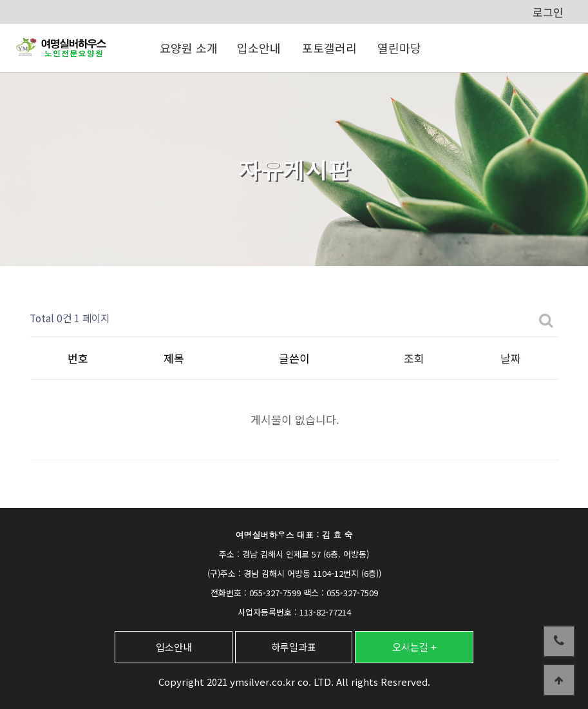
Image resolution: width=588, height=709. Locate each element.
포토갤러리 (329, 48)
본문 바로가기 (0, 0)
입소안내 (259, 48)
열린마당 (399, 48)
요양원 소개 (189, 48)
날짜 (511, 358)
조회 (414, 358)
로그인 (548, 12)
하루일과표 (294, 647)
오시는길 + (414, 647)
